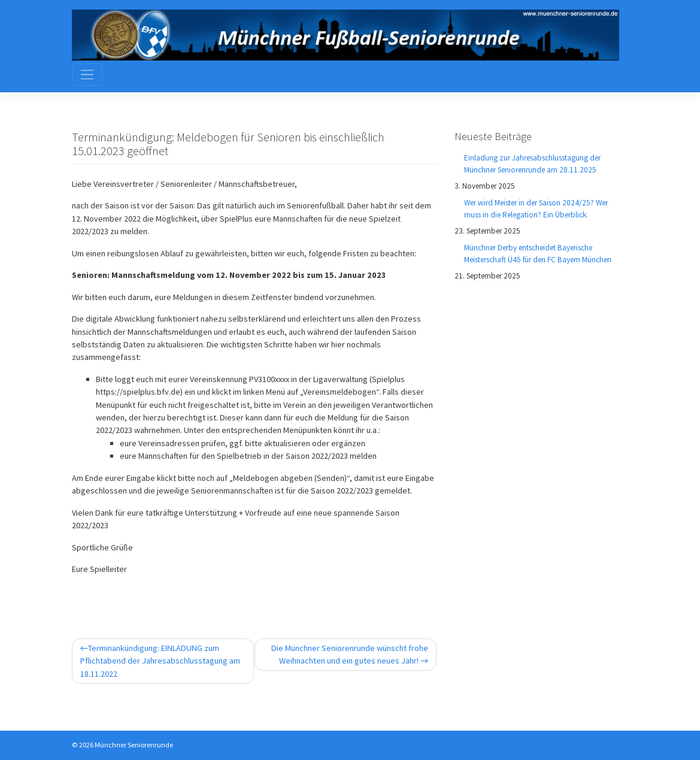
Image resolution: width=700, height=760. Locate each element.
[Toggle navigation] (87, 74)
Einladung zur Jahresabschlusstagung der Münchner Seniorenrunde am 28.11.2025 (532, 164)
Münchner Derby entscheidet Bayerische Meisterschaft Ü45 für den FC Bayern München (538, 254)
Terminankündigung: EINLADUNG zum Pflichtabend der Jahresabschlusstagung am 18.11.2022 (160, 661)
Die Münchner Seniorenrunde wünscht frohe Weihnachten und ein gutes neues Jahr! (350, 654)
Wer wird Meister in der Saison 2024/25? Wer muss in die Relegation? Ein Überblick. (536, 209)
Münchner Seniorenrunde (134, 745)
